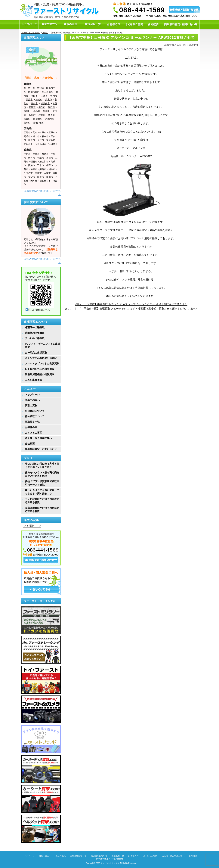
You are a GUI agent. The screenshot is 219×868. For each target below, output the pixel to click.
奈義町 (27, 119)
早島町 (37, 111)
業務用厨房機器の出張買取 (40, 374)
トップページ (32, 395)
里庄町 (46, 111)
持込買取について (35, 416)
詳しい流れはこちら (38, 310)
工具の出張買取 (34, 380)
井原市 (29, 100)
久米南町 (50, 119)
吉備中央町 (39, 123)
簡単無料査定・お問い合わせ (41, 449)
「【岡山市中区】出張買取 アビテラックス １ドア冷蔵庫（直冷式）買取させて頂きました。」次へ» (138, 309)
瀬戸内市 (45, 104)
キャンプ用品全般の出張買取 (41, 358)
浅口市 (51, 107)
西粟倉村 (38, 119)
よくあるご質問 (34, 433)
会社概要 (30, 444)
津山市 (34, 96)
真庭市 (32, 107)
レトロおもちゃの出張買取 (40, 369)
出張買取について (35, 411)
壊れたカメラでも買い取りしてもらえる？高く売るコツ (42, 492)
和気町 (27, 111)
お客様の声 (31, 427)
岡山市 (27, 88)
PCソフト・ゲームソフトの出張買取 (43, 345)
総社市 (39, 100)
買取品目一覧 (32, 422)
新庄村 (32, 115)
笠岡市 (54, 96)
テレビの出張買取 (35, 338)
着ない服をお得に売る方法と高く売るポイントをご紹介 (42, 465)
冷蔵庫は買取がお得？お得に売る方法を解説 (42, 510)
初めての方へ (32, 400)
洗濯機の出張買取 (35, 333)
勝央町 (51, 115)
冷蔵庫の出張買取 (35, 327)
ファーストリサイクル (110, 863)
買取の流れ (31, 405)
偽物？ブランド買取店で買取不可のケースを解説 (42, 483)
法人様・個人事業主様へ (38, 438)
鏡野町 (42, 115)
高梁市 (49, 100)
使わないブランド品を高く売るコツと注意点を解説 (42, 474)
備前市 (34, 104)
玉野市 (44, 96)
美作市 (42, 107)
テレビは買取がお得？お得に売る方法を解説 (42, 501)
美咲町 (27, 123)
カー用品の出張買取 (36, 353)
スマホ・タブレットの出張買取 (42, 364)
